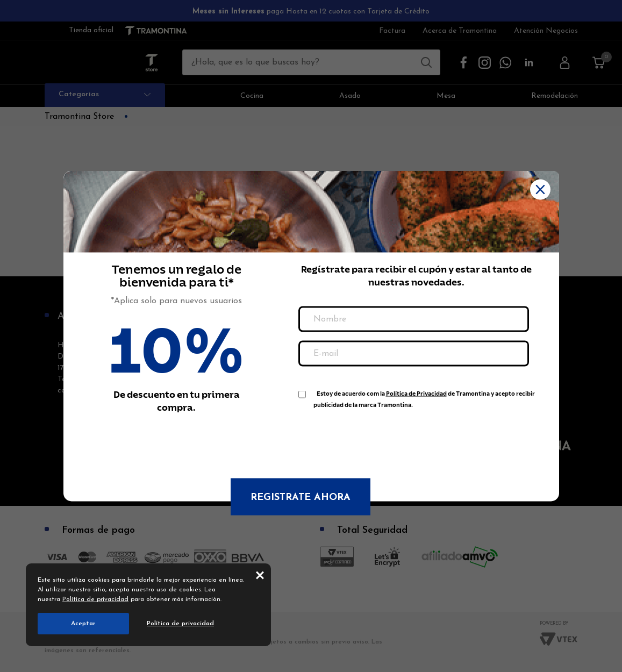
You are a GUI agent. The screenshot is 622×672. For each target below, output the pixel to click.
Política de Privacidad (416, 394)
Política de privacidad (95, 599)
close (260, 575)
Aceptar (83, 624)
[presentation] (380, 438)
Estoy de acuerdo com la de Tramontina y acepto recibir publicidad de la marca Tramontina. (424, 396)
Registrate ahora (301, 498)
